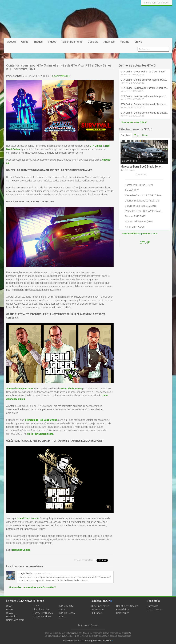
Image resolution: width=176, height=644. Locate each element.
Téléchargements (72, 42)
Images (38, 42)
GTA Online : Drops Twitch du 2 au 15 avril (143, 72)
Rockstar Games (21, 550)
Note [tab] (145, 135)
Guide (25, 42)
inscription (150, 3)
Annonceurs (84, 625)
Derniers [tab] (126, 135)
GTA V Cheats (154, 610)
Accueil (12, 42)
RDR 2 (62, 616)
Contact (94, 625)
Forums (125, 42)
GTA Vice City (66, 606)
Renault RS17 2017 (135, 216)
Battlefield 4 (123, 610)
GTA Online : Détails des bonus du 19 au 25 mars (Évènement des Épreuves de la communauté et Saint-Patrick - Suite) (144, 113)
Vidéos (52, 42)
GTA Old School (67, 613)
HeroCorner (122, 613)
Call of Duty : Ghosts (127, 606)
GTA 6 (9, 610)
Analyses (109, 42)
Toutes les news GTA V (134, 122)
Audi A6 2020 (132, 190)
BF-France (96, 613)
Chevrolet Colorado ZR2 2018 (141, 206)
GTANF (145, 243)
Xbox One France (100, 606)
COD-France (97, 610)
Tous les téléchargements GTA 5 (139, 234)
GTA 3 (62, 610)
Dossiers (93, 42)
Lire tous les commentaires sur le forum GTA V (32, 587)
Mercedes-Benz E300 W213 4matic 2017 (147, 211)
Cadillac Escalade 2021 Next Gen (143, 201)
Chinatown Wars (15, 620)
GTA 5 (9, 613)
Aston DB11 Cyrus (135, 227)
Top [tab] (136, 135)
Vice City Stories (41, 610)
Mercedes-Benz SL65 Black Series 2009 (145, 167)
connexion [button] (163, 3)
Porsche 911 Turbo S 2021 (139, 185)
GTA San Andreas (42, 616)
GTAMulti (11, 616)
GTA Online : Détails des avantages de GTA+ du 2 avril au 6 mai (144, 80)
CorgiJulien (24, 573)
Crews (138, 42)
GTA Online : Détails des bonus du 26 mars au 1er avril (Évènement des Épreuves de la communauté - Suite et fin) (144, 104)
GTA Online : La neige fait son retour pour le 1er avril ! (144, 96)
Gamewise (152, 606)
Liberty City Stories (43, 613)
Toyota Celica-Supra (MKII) (139, 222)
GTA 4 (36, 606)
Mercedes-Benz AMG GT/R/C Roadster (146, 195)
